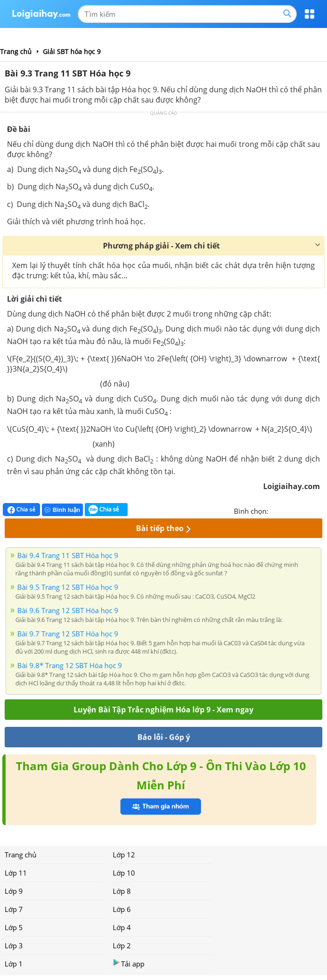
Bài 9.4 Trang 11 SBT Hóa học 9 (68, 555)
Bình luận (62, 510)
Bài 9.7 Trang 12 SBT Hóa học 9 (68, 634)
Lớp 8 (122, 891)
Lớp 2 (122, 945)
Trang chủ (20, 855)
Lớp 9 (14, 891)
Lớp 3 (14, 945)
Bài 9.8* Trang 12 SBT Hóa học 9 (70, 665)
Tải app (129, 963)
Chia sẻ (21, 510)
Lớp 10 (124, 873)
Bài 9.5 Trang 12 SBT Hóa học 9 (68, 587)
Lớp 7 (14, 909)
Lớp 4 (122, 927)
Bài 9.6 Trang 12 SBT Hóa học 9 (68, 610)
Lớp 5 (14, 927)
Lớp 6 (122, 909)
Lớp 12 (124, 855)
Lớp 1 (14, 964)
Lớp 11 (16, 873)
